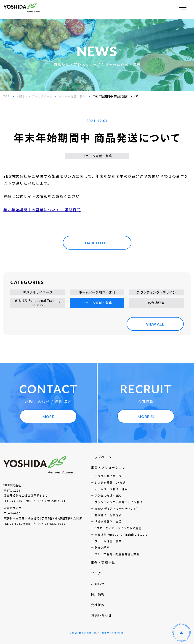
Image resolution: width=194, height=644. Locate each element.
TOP (7, 96)
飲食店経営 (156, 303)
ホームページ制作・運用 (97, 292)
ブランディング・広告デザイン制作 (119, 502)
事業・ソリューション (108, 467)
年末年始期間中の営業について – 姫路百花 (42, 210)
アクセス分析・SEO (108, 495)
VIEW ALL (155, 324)
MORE (48, 416)
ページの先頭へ (181, 633)
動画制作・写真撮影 (108, 515)
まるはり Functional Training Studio (38, 303)
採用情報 (98, 594)
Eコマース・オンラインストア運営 (118, 528)
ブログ (96, 573)
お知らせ (98, 584)
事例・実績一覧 (103, 563)
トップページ (101, 457)
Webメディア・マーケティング (116, 508)
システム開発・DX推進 (110, 482)
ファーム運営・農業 (72, 96)
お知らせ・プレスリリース (34, 96)
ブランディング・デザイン (156, 292)
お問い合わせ (101, 615)
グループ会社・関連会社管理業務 (117, 554)
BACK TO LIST (97, 243)
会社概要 (98, 605)
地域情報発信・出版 (108, 521)
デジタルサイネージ (38, 292)
